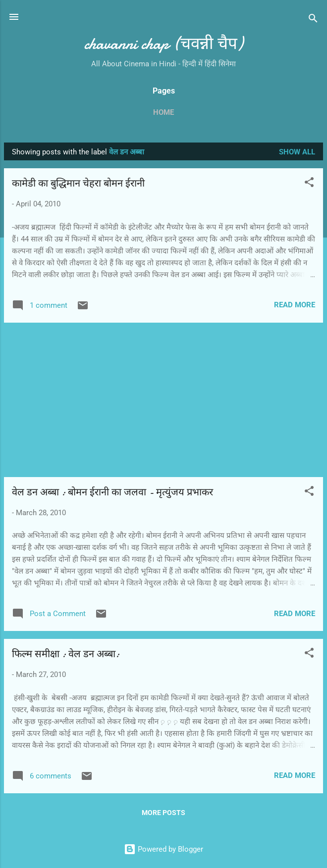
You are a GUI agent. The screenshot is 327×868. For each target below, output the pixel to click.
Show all (297, 152)
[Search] (313, 20)
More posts (163, 813)
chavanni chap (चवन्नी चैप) (163, 44)
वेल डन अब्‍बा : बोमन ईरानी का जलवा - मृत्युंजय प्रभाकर (112, 492)
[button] (309, 184)
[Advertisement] (163, 400)
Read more (295, 305)
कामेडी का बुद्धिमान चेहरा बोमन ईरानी (78, 183)
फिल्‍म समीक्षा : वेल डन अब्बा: (66, 654)
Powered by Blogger (163, 849)
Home (163, 112)
